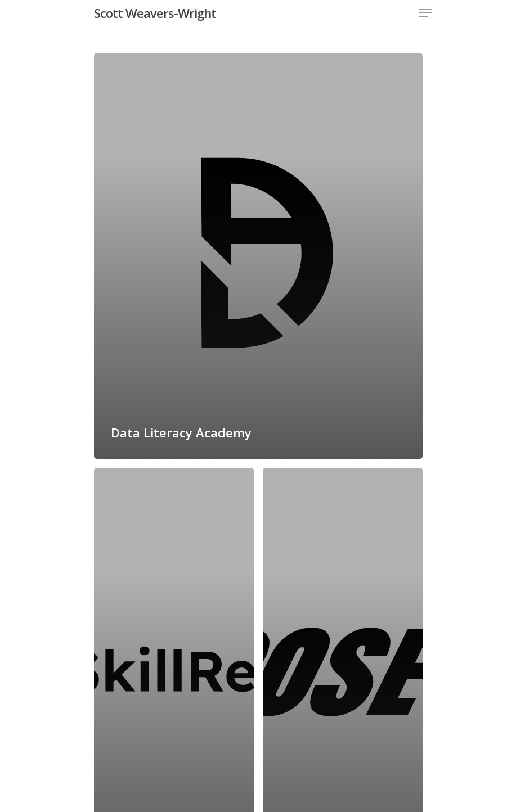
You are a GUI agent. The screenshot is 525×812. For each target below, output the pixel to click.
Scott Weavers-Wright (155, 13)
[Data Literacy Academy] (258, 256)
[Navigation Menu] (425, 13)
